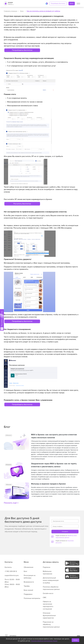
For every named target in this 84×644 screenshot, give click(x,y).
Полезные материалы (32, 598)
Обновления (29, 567)
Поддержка (28, 594)
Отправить (65, 532)
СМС (45, 598)
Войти (72, 4)
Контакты (8, 567)
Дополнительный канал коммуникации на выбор (51, 580)
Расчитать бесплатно (22, 204)
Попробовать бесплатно (58, 4)
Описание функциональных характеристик (49, 615)
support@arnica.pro (12, 575)
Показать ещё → (11, 503)
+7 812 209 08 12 (11, 571)
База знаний (28, 590)
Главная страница (11, 11)
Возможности (29, 582)
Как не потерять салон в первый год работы (43, 11)
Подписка (47, 567)
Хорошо (75, 640)
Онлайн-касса (48, 593)
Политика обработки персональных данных (44, 641)
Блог (22, 11)
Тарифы (27, 586)
